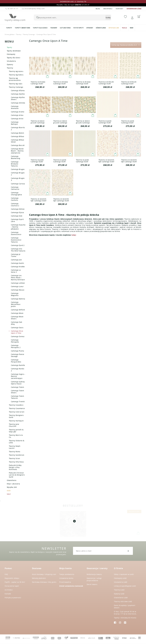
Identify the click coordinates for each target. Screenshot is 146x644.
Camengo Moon (17, 313)
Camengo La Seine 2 (16, 271)
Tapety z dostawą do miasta (125, 618)
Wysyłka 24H (12, 487)
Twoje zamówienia (67, 574)
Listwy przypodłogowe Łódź (125, 586)
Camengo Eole (17, 216)
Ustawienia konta (66, 578)
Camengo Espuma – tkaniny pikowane (18, 227)
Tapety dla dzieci (14, 58)
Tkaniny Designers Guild (16, 416)
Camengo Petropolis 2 (16, 346)
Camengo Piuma (17, 351)
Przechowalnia (65, 582)
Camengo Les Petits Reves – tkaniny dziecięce (18, 278)
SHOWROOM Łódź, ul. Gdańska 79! (73, 2)
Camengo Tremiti (18, 402)
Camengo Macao (18, 290)
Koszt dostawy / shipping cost (44, 574)
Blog (98, 9)
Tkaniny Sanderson (17, 455)
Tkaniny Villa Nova (16, 462)
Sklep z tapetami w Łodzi (124, 574)
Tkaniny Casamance (17, 408)
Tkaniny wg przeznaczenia (15, 79)
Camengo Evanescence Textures (16, 240)
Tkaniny (10, 68)
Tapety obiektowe (14, 51)
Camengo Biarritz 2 (18, 129)
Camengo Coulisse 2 (15, 205)
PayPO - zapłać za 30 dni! (15, 582)
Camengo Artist (17, 119)
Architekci (108, 9)
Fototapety (11, 54)
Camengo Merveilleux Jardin (16, 304)
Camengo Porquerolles (16, 361)
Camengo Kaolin (18, 263)
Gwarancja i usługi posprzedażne (94, 579)
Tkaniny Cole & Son (17, 412)
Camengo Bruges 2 (18, 174)
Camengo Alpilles (18, 94)
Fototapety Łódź (120, 578)
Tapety (9, 47)
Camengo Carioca (18, 184)
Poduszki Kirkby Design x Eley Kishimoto (15, 467)
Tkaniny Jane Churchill (14, 425)
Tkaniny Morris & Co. (16, 436)
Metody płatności (39, 578)
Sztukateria (11, 61)
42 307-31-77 (12, 9)
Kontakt (119, 9)
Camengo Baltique (15, 123)
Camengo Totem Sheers (17, 392)
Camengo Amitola (18, 103)
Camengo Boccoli (18, 145)
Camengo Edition (18, 209)
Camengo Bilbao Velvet (18, 141)
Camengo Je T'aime (16, 255)
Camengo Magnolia (15, 294)
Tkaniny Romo (15, 452)
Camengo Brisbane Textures (15, 164)
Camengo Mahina (18, 299)
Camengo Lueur (17, 286)
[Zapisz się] (128, 551)
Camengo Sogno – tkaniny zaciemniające (18, 376)
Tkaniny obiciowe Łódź (123, 601)
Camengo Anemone (15, 107)
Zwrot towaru (92, 584)
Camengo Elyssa (17, 212)
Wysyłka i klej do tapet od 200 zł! (73, 5)
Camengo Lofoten (18, 283)
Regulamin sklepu (12, 578)
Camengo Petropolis (15, 341)
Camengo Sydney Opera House (18, 383)
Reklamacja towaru (94, 574)
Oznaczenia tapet (12, 586)
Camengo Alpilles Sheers (18, 98)
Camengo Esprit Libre (17, 220)
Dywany (10, 64)
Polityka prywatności (13, 598)
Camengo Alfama (18, 90)
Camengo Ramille (18, 365)
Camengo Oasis (17, 328)
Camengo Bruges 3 (18, 179)
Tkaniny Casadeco (16, 405)
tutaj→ (74, 235)
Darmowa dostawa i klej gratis (44, 582)
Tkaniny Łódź (119, 590)
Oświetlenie (12, 480)
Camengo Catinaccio (15, 188)
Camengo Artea (17, 115)
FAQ (6, 574)
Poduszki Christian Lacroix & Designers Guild (17, 475)
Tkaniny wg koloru (16, 75)
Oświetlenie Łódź (121, 598)
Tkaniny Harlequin (16, 421)
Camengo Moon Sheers (17, 318)
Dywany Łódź (119, 594)
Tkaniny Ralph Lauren (15, 447)
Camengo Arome (18, 112)
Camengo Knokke (18, 267)
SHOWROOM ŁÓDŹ (134, 9)
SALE (9, 494)
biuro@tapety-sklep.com (33, 9)
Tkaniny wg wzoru (16, 71)
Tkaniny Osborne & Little (17, 442)
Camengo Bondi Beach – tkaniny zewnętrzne (17, 151)
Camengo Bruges (18, 169)
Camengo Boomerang (16, 157)
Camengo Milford (18, 310)
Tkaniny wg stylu (16, 84)
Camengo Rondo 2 (18, 370)
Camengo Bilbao (18, 136)
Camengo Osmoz (18, 336)
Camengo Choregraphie (16, 194)
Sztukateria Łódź (121, 582)
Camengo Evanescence (16, 233)
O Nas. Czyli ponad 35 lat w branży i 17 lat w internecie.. (126, 613)
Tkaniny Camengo (16, 87)
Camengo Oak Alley (17, 323)
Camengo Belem (17, 133)
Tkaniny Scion (14, 458)
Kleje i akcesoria (13, 484)
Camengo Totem (17, 387)
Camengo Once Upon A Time (17, 332)
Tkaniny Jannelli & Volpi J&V (16, 431)
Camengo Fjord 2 (18, 245)
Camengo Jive (16, 260)
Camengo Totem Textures (17, 397)
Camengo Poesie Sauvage (18, 355)
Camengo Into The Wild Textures (18, 250)
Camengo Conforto (15, 199)
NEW (9, 491)
